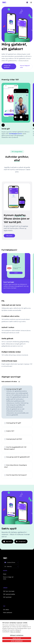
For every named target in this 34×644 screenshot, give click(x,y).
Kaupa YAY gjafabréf (7, 66)
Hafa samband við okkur (11, 382)
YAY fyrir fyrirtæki (9, 591)
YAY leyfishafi (7, 597)
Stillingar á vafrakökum (17, 635)
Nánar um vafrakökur (15, 632)
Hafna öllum (17, 638)
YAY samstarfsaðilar (9, 594)
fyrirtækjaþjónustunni (15, 134)
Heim (5, 574)
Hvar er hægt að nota (25, 66)
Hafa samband (8, 613)
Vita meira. (9, 236)
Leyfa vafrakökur (17, 641)
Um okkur (6, 610)
